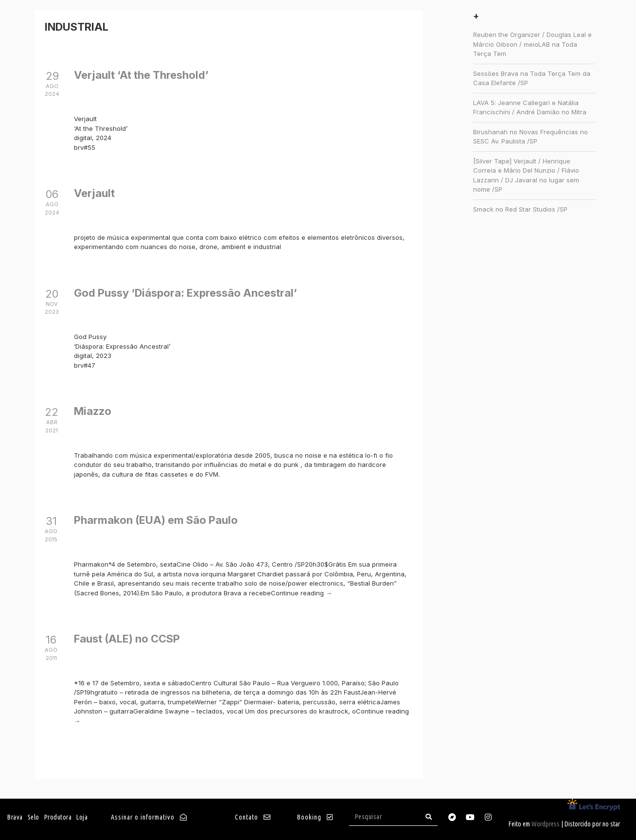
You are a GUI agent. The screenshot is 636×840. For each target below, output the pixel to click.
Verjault (94, 193)
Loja (82, 817)
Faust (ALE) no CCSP (127, 639)
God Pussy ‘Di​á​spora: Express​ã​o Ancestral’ (185, 293)
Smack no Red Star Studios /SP (520, 209)
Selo (34, 817)
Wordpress (546, 824)
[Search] (429, 817)
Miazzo (93, 411)
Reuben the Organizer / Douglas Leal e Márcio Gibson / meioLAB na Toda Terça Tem (532, 44)
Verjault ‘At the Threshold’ (141, 75)
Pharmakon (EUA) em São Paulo (156, 520)
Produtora (58, 817)
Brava (15, 817)
